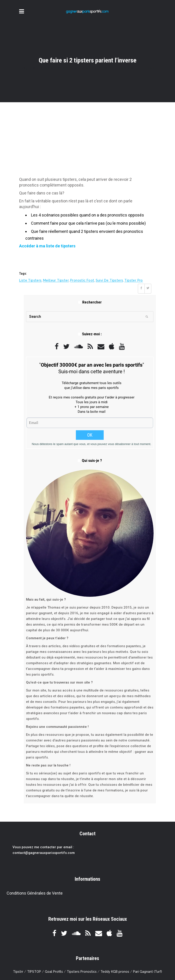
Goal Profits (54, 972)
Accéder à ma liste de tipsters (47, 246)
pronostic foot (82, 280)
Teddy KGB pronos (115, 972)
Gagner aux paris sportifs (40, 68)
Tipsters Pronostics (82, 972)
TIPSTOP (34, 972)
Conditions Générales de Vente (35, 893)
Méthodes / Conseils (78, 68)
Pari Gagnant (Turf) (148, 972)
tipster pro (134, 280)
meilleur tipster (56, 280)
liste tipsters (30, 280)
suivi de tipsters (109, 280)
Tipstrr (18, 972)
